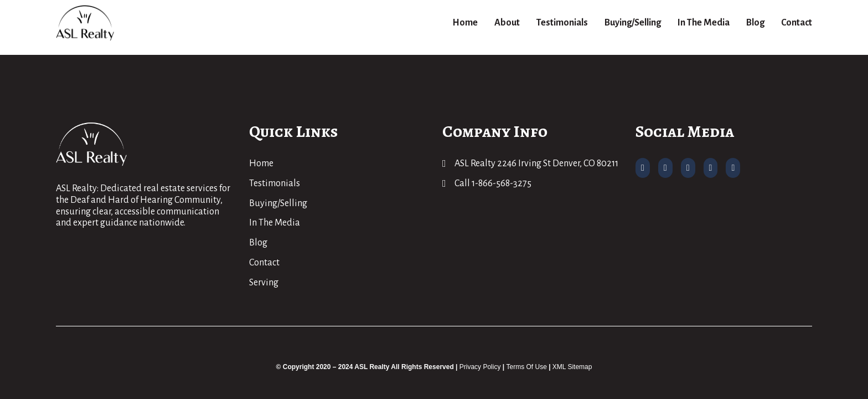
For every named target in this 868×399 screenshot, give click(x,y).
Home (465, 23)
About (507, 23)
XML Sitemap (572, 367)
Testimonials (562, 23)
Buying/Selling (633, 23)
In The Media (704, 23)
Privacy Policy (480, 367)
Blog (755, 23)
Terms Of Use (526, 367)
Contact (797, 23)
